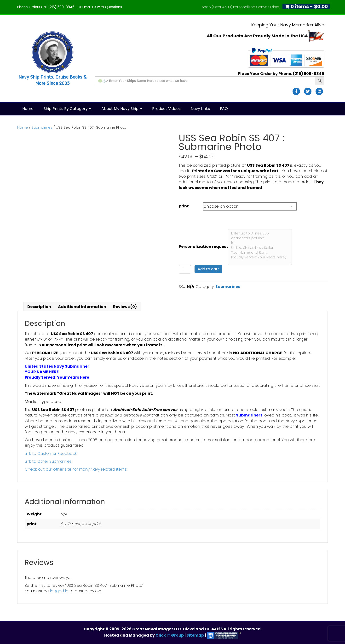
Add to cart (208, 269)
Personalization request (203, 247)
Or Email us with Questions (100, 7)
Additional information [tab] (82, 307)
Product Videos (166, 109)
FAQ (224, 109)
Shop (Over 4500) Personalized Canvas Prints (241, 7)
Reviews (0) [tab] (125, 307)
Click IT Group (170, 635)
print (184, 206)
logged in (59, 591)
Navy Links (200, 109)
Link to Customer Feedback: (51, 453)
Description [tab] (39, 307)
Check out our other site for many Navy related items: (76, 469)
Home (28, 109)
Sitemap (195, 635)
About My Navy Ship (120, 109)
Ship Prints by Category (66, 109)
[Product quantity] (185, 269)
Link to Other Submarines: (48, 461)
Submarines (42, 127)
